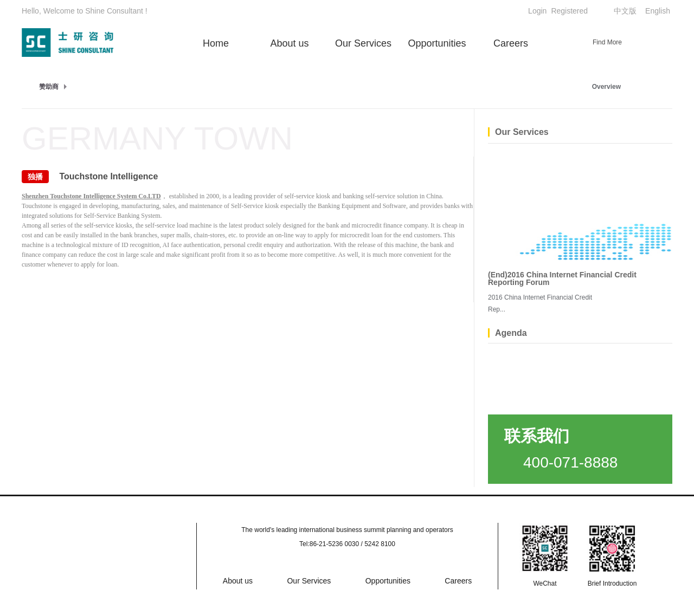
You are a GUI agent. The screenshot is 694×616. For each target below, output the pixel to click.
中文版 (625, 11)
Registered (569, 11)
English (658, 11)
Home (216, 43)
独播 (35, 177)
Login (537, 11)
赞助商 (49, 87)
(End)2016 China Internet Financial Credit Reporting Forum (562, 278)
